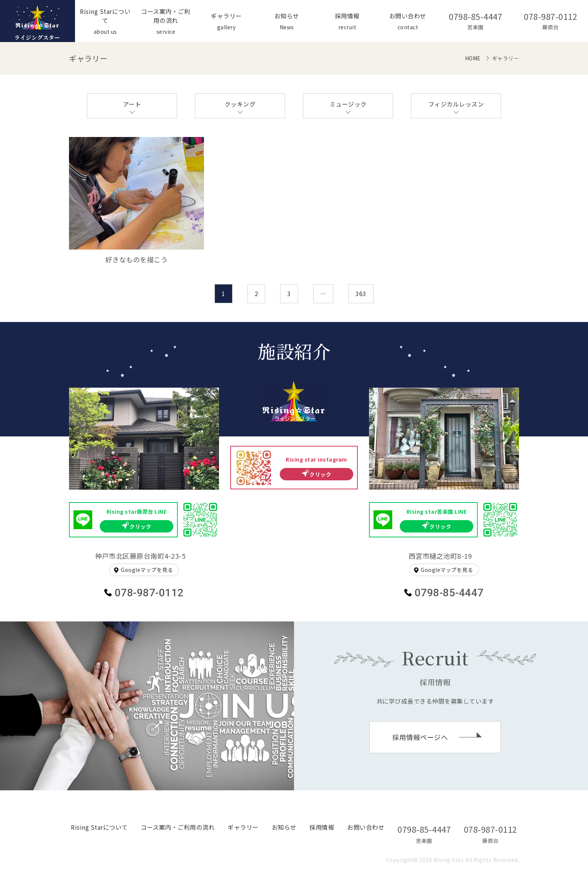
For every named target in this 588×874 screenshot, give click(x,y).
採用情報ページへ (420, 737)
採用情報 (322, 827)
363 (361, 293)
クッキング (240, 104)
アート (132, 104)
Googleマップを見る (147, 570)
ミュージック (348, 104)
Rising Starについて (99, 827)
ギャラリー (243, 827)
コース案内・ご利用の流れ (178, 827)
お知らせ (284, 827)
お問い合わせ (366, 827)
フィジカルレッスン (456, 104)
